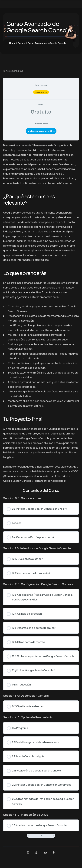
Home (12, 43)
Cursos (21, 43)
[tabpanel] (41, 313)
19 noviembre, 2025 (13, 71)
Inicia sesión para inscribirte (41, 131)
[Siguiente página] (53, 836)
